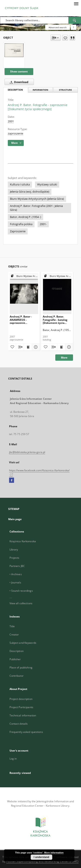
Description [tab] (15, 90)
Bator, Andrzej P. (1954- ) (25, 217)
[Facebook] (12, 480)
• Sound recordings (21, 591)
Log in (13, 759)
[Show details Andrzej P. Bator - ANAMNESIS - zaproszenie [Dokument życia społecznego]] (35, 347)
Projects (14, 558)
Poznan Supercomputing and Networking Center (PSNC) (42, 861)
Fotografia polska (21, 224)
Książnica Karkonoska (23, 541)
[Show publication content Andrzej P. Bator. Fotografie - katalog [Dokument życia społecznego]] (61, 347)
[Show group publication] (24, 276)
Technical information (23, 715)
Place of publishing (21, 667)
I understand (41, 857)
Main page (15, 519)
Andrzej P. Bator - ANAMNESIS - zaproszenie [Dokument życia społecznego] (21, 320)
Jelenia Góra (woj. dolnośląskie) (30, 192)
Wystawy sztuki (47, 184)
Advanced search (58, 27)
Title (12, 626)
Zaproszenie (18, 231)
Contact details (19, 724)
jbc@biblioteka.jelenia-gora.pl (27, 452)
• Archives (16, 574)
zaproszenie (15, 133)
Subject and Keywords (23, 643)
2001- (43, 224)
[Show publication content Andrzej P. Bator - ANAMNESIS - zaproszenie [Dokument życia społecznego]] (28, 347)
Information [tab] (40, 90)
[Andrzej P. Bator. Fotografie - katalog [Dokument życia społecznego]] (57, 294)
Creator (14, 635)
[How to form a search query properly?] (73, 27)
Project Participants (21, 707)
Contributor (17, 676)
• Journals (15, 582)
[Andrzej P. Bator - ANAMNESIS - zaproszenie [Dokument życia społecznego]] (24, 294)
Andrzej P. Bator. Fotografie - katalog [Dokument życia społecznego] (55, 320)
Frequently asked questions (26, 732)
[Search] (75, 20)
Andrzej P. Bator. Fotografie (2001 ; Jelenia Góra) (36, 208)
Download (18, 82)
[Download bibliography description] (20, 347)
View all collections (21, 603)
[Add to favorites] (65, 38)
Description (17, 651)
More (64, 358)
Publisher (15, 659)
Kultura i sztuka (20, 184)
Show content (19, 71)
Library (14, 549)
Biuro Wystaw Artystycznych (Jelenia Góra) (37, 199)
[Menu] (76, 3)
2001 (11, 121)
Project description (21, 699)
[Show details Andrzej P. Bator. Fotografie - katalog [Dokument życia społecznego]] (68, 347)
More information (54, 853)
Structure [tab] (65, 90)
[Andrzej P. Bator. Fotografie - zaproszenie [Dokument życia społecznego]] (14, 50)
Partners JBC (17, 566)
